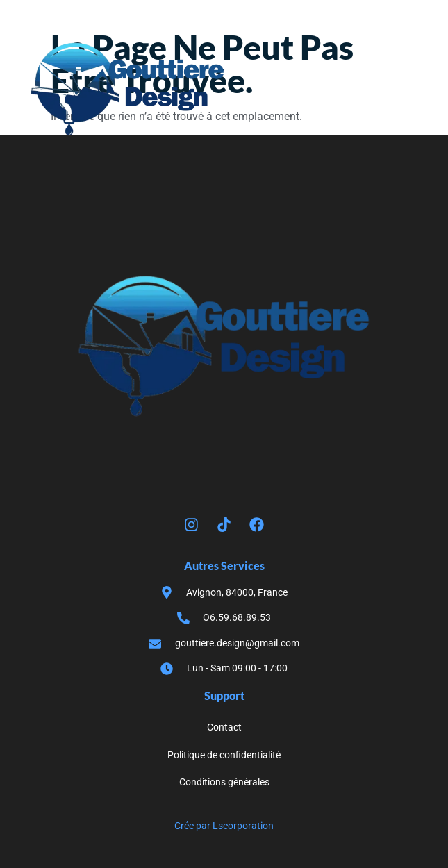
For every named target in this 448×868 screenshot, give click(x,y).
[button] (407, 90)
